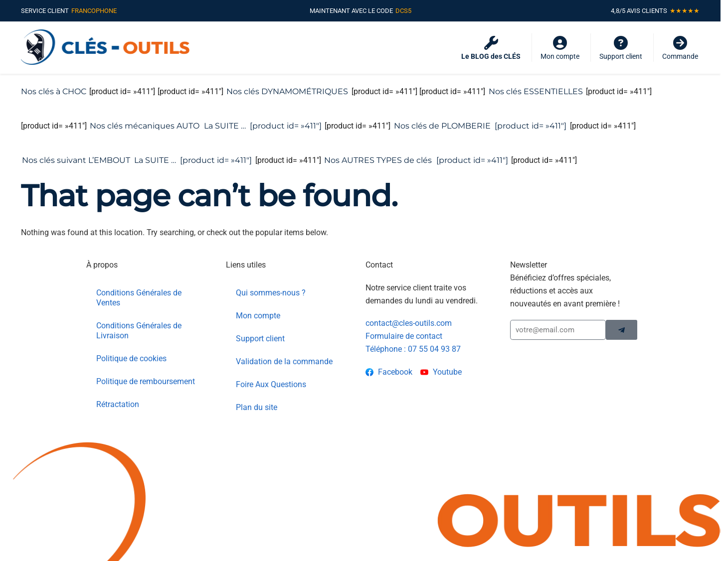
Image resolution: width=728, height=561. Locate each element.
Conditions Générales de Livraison (139, 317)
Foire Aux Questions (271, 370)
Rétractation (118, 390)
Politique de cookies (131, 345)
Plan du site (257, 393)
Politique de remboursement (146, 367)
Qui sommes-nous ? (271, 279)
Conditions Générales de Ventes (139, 284)
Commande (680, 48)
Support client (621, 48)
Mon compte (560, 48)
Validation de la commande (284, 348)
